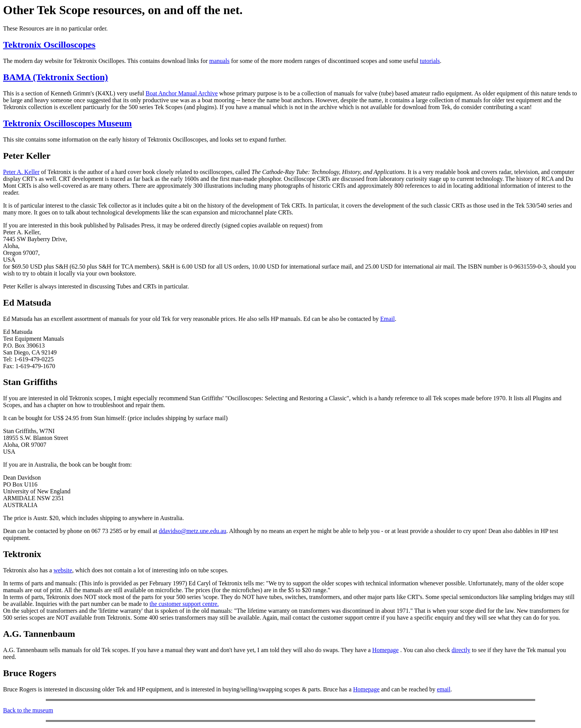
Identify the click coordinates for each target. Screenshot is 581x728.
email (444, 689)
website (63, 570)
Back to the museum (28, 710)
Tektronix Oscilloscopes (49, 45)
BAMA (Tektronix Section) (56, 77)
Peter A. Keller (21, 172)
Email (387, 319)
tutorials (430, 61)
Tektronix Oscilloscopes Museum (67, 123)
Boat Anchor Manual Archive (182, 93)
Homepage (385, 650)
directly (461, 650)
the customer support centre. (184, 604)
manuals (219, 61)
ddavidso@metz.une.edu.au (193, 531)
